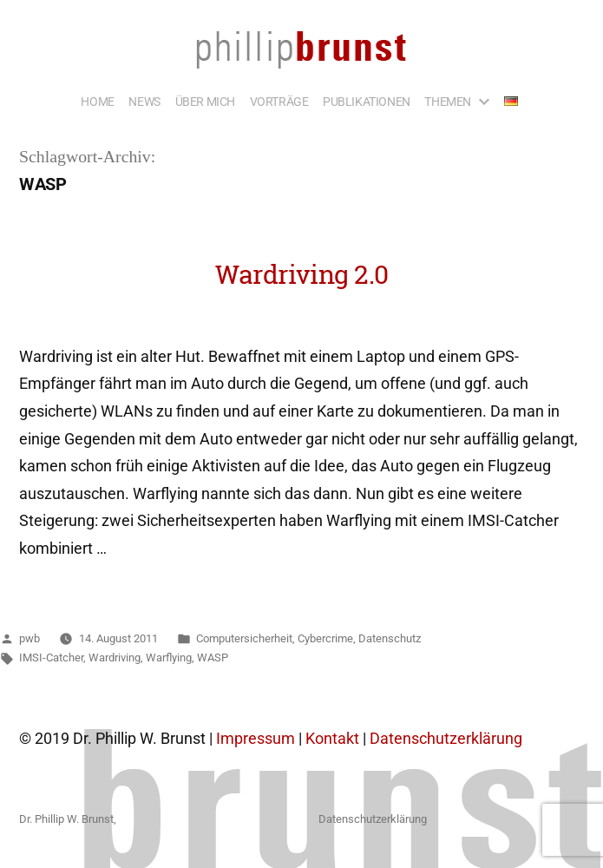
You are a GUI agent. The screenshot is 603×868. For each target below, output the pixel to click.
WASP (213, 658)
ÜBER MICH (205, 102)
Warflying (169, 658)
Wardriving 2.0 (302, 274)
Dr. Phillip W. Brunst (66, 819)
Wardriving (115, 658)
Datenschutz (390, 638)
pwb (29, 638)
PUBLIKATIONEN (367, 102)
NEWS (144, 102)
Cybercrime (325, 638)
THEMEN (448, 102)
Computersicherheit (244, 638)
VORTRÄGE (279, 102)
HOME (97, 102)
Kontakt (332, 739)
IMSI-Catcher (51, 658)
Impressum (256, 739)
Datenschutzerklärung (446, 739)
